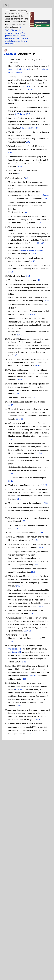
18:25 (35, 398)
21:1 (10, 439)
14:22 (40, 280)
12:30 (34, 254)
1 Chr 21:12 (20, 690)
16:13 (20, 380)
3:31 (28, 142)
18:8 (17, 394)
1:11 (17, 103)
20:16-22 (20, 419)
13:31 (11, 272)
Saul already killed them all (19, 69)
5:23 (10, 153)
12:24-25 (41, 243)
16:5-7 (19, 335)
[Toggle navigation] (6, 5)
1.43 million (33, 676)
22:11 (41, 533)
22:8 (10, 514)
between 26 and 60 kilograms (31, 251)
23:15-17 (41, 606)
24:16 (29, 734)
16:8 (15, 355)
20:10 (26, 114)
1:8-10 (29, 90)
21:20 (19, 499)
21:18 (45, 485)
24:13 (19, 706)
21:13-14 (12, 474)
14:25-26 (31, 314)
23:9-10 (19, 586)
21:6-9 (39, 453)
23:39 (11, 641)
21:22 (46, 503)
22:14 (36, 540)
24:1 (24, 662)
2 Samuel (10, 54)
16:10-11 (38, 366)
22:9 (25, 521)
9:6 (26, 178)
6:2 (20, 174)
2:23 (31, 114)
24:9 (24, 679)
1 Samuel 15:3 (27, 86)
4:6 (21, 114)
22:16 (41, 548)
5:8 (21, 27)
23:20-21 (27, 631)
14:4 (28, 276)
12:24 (39, 223)
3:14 (36, 128)
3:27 (17, 114)
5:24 (20, 166)
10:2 (45, 198)
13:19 (33, 261)
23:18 (32, 614)
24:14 (38, 720)
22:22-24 (37, 565)
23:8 (33, 572)
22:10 (15, 529)
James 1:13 (17, 652)
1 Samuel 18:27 (27, 128)
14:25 (46, 301)
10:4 (25, 212)
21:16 (11, 481)
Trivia (7, 30)
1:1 (25, 73)
